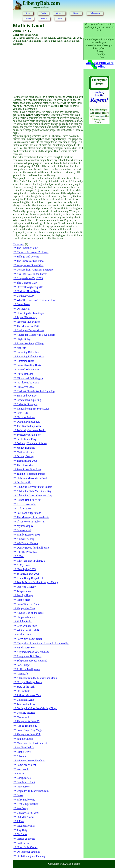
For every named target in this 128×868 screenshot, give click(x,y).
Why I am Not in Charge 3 (31, 561)
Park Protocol (24, 509)
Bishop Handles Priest (29, 500)
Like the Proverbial (27, 552)
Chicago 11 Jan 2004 (28, 813)
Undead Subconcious (28, 370)
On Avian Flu (24, 482)
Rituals (21, 774)
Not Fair (21, 348)
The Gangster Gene (27, 283)
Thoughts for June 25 (28, 721)
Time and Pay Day (27, 396)
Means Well (23, 717)
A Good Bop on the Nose (30, 613)
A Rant (20, 821)
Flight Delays (24, 339)
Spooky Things (25, 595)
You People (23, 769)
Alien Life (22, 674)
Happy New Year (26, 608)
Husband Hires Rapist (28, 291)
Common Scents (26, 700)
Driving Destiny (25, 456)
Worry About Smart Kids (30, 265)
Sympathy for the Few (29, 435)
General (59, 13)
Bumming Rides (25, 361)
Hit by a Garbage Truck (29, 682)
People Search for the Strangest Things (38, 582)
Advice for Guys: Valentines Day (34, 495)
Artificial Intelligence (28, 669)
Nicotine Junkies (26, 417)
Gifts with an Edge (27, 626)
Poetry (28, 19)
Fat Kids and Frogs (27, 439)
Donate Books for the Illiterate (33, 548)
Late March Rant (26, 782)
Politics (44, 19)
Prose (60, 19)
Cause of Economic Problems (33, 252)
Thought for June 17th (29, 734)
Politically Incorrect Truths (31, 430)
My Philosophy (25, 526)
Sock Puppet (23, 665)
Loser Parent (24, 304)
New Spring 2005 (26, 569)
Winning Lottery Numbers (31, 760)
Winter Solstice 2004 (28, 630)
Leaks (20, 795)
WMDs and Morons (27, 543)
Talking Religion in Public (31, 474)
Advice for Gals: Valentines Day (34, 491)
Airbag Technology (27, 726)
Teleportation (24, 591)
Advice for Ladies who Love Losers (36, 335)
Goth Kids (22, 413)
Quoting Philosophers (28, 422)
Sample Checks (25, 739)
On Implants (23, 691)
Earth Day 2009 (25, 296)
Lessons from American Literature (35, 270)
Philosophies (95, 13)
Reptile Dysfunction (28, 804)
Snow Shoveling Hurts (29, 365)
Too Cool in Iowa (26, 704)
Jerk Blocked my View (29, 426)
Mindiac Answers (26, 648)
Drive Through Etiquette (30, 287)
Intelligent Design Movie (30, 330)
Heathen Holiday (26, 826)
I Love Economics (27, 504)
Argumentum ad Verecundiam (33, 652)
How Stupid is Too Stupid (31, 313)
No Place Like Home (28, 383)
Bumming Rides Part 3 (29, 352)
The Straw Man (25, 465)
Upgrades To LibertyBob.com (33, 791)
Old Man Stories (26, 817)
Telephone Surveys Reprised (32, 661)
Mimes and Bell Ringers (30, 378)
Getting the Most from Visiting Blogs (37, 708)
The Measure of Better (29, 326)
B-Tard (21, 556)
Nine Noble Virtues (27, 847)
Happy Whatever (26, 617)
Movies (76, 13)
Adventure (22, 756)
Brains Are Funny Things (30, 343)
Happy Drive (24, 752)
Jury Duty (22, 830)
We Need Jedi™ (25, 747)
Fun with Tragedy (26, 587)
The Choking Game (27, 248)
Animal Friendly (25, 539)
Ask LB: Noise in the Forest (32, 274)
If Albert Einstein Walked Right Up (36, 391)
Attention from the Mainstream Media (37, 678)
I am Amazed (24, 530)
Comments (19, 244)
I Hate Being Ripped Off (30, 578)
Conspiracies (24, 778)
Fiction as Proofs (26, 839)
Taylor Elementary (27, 317)
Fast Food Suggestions (29, 513)
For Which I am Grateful (30, 639)
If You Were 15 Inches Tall (31, 522)
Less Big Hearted (26, 713)
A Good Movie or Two (29, 695)
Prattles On (23, 843)
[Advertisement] (48, 70)
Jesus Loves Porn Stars (29, 469)
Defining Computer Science (32, 443)
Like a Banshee (25, 374)
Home (28, 13)
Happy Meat (23, 600)
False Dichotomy (26, 800)
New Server (23, 787)
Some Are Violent (26, 765)
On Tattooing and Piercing (31, 856)
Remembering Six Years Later (33, 409)
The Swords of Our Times (31, 261)
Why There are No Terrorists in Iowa (36, 300)
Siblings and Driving (28, 257)
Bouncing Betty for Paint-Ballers (34, 487)
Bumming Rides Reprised (31, 356)
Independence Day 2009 (30, 278)
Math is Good (24, 635)
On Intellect (23, 309)
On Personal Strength (28, 852)
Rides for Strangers (27, 404)
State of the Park (26, 687)
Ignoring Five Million (28, 322)
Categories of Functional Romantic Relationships (43, 643)
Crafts (43, 13)
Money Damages (26, 448)
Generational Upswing (29, 400)
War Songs (23, 808)
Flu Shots (22, 834)
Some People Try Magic (30, 730)
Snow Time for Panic (28, 604)
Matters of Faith (25, 452)
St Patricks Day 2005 (28, 574)
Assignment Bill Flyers (29, 656)
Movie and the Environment (32, 743)
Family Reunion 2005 (28, 535)
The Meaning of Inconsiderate (33, 517)
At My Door (23, 565)
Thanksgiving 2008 (27, 461)
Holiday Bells (24, 621)
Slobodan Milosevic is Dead (32, 478)
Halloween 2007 (26, 387)
